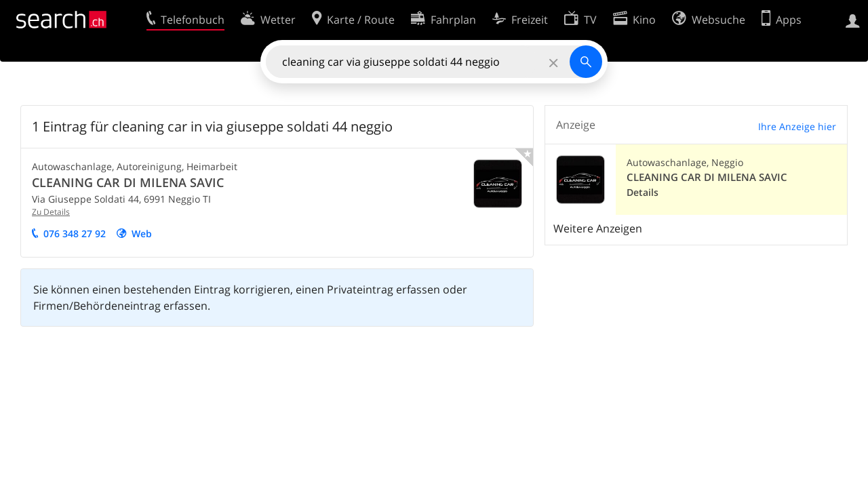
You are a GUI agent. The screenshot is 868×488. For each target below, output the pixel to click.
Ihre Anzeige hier (797, 126)
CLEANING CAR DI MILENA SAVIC (128, 182)
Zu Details (51, 212)
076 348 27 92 (75, 233)
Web (142, 233)
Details (643, 192)
